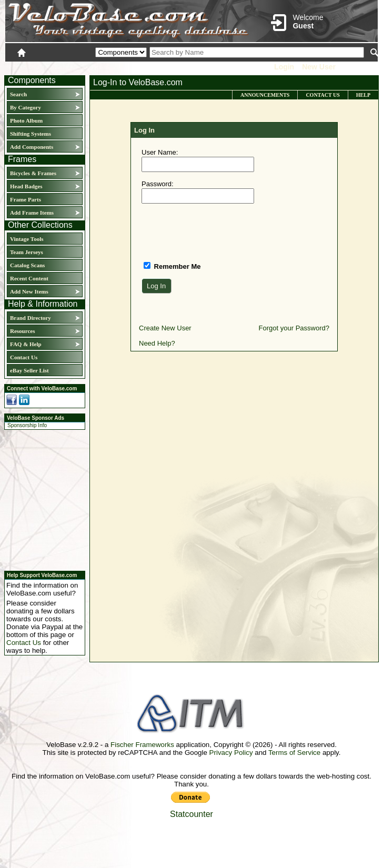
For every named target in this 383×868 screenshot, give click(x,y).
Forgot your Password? (294, 328)
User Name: (160, 152)
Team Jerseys (27, 252)
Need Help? (157, 343)
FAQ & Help (26, 344)
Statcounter (191, 814)
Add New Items (29, 291)
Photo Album (26, 120)
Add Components (32, 147)
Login (284, 67)
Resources (22, 331)
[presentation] (221, 232)
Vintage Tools (27, 239)
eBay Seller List (29, 370)
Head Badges (26, 186)
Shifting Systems (31, 134)
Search (18, 94)
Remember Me (176, 266)
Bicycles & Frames (34, 173)
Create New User (165, 328)
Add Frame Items (32, 213)
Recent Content (29, 278)
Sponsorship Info (27, 425)
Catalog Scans (27, 265)
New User (319, 67)
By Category (26, 107)
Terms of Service (294, 753)
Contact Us (24, 357)
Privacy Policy (231, 753)
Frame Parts (26, 199)
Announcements (265, 95)
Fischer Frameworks (142, 745)
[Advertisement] (42, 499)
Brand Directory (31, 318)
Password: (158, 184)
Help (363, 95)
